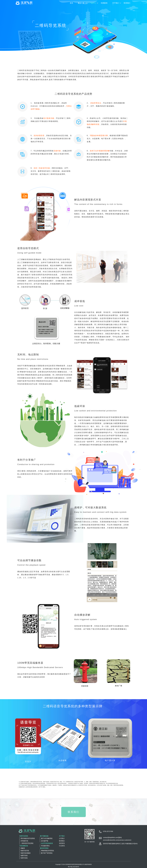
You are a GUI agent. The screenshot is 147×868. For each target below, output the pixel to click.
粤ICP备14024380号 (73, 867)
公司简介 (62, 838)
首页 (71, 3)
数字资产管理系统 (47, 853)
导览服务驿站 (45, 846)
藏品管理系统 (48, 151)
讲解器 (23, 848)
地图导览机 (24, 855)
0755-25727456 (108, 831)
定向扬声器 (45, 841)
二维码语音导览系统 (27, 843)
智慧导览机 (24, 858)
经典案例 (104, 3)
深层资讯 (62, 843)
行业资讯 (62, 846)
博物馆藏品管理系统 (47, 851)
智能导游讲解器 (26, 853)
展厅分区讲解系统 (47, 838)
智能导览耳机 (25, 851)
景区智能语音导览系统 (28, 838)
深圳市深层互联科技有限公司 (76, 864)
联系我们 (127, 3)
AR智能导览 (24, 841)
